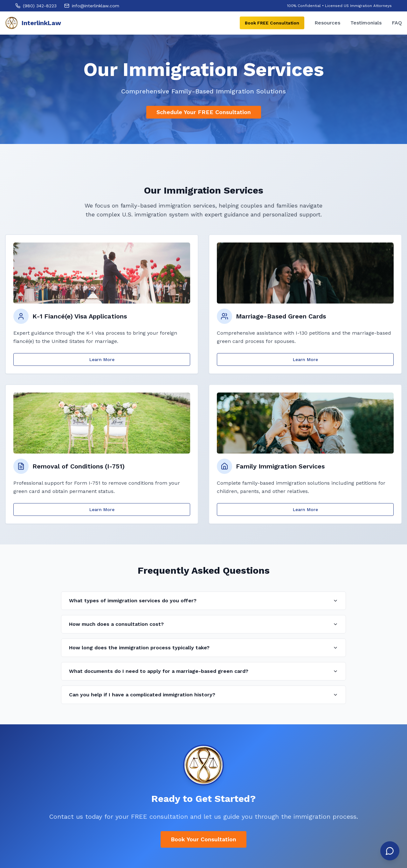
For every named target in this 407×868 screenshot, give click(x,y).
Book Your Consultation (203, 839)
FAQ (397, 23)
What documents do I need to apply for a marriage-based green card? (203, 671)
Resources (327, 23)
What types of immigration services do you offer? (203, 601)
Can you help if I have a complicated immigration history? (203, 695)
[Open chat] (390, 851)
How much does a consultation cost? (203, 624)
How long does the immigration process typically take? (203, 648)
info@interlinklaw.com (96, 6)
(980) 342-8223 (40, 6)
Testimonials (366, 23)
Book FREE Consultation (272, 23)
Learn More (102, 359)
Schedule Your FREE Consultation (204, 112)
